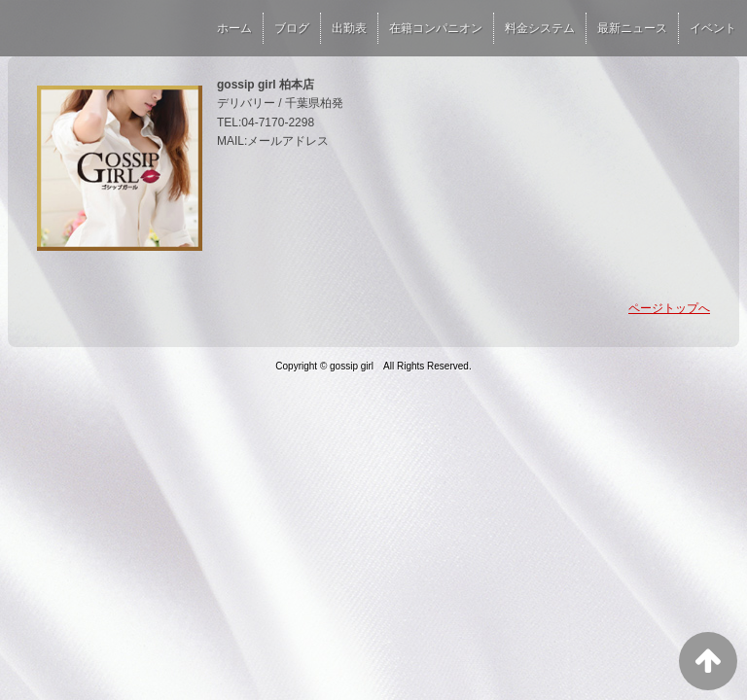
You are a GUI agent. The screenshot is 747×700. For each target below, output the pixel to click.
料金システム (540, 28)
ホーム (234, 28)
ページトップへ (669, 308)
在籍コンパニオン (436, 28)
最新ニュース (632, 28)
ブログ (292, 28)
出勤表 (349, 28)
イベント (713, 28)
